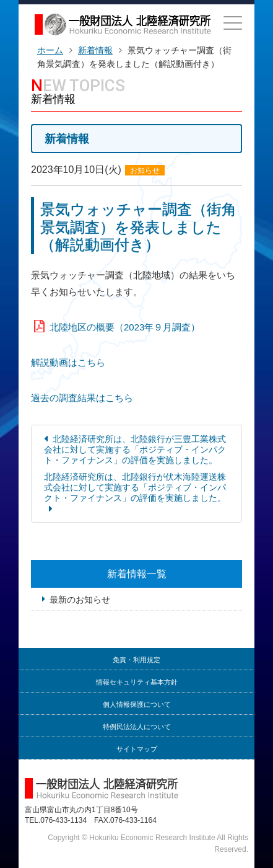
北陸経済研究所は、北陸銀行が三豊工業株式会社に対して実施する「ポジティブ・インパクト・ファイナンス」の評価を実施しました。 (135, 449)
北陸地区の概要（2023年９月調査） (125, 327)
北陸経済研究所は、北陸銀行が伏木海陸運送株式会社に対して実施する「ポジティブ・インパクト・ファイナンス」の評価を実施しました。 (135, 487)
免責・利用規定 (136, 660)
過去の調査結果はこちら (82, 398)
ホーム (50, 50)
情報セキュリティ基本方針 (137, 682)
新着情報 (95, 50)
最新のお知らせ (80, 600)
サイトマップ (137, 749)
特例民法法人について (137, 727)
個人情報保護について (137, 705)
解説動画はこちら (68, 362)
